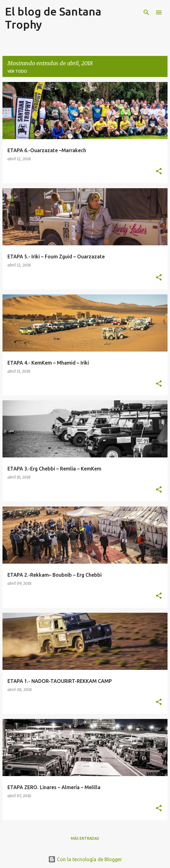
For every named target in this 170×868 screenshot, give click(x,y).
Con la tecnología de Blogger (85, 859)
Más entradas (85, 838)
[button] (159, 172)
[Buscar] (146, 12)
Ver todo (17, 71)
